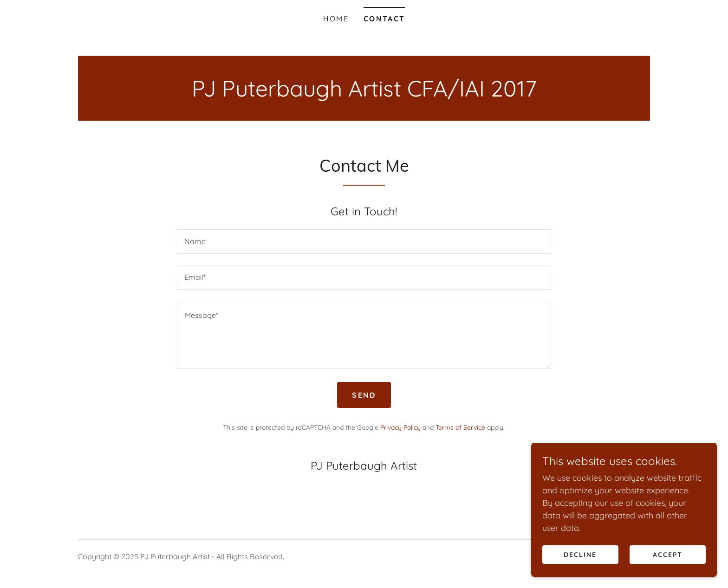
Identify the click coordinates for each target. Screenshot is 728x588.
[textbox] (364, 242)
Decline (580, 555)
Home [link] (336, 19)
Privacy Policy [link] (400, 427)
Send (364, 395)
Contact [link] (384, 19)
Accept (668, 555)
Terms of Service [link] (460, 427)
